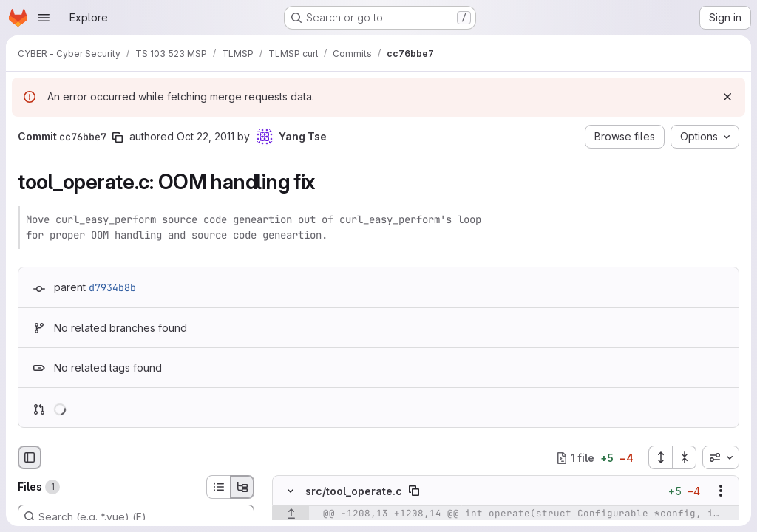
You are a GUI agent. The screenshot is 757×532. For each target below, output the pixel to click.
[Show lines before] (291, 514)
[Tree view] (242, 487)
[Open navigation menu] (44, 18)
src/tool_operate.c (354, 491)
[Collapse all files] (685, 457)
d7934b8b (112, 287)
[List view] (218, 487)
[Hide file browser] (30, 457)
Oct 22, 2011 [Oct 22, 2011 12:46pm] (206, 136)
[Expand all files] (660, 457)
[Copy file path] (414, 491)
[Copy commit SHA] (118, 137)
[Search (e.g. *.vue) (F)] (136, 516)
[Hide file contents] (291, 491)
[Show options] (721, 491)
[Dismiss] (727, 97)
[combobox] (721, 457)
